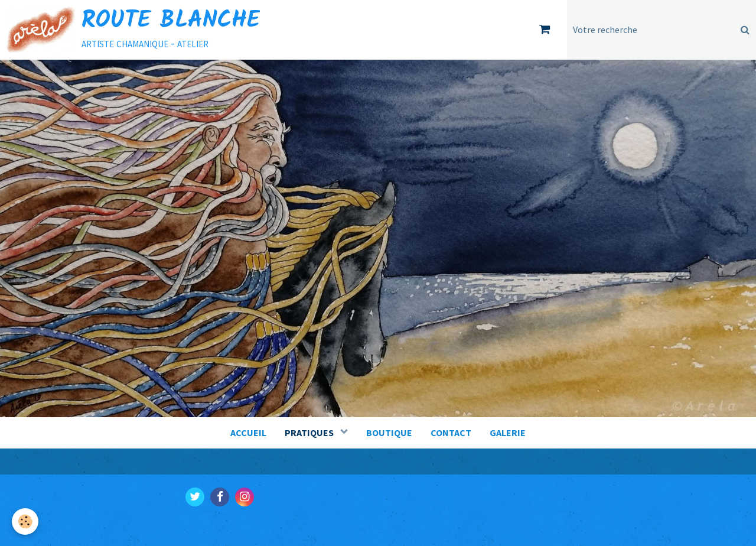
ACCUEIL (248, 433)
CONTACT (451, 433)
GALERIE (508, 433)
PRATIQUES (310, 433)
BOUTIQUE (389, 433)
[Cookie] (25, 521)
